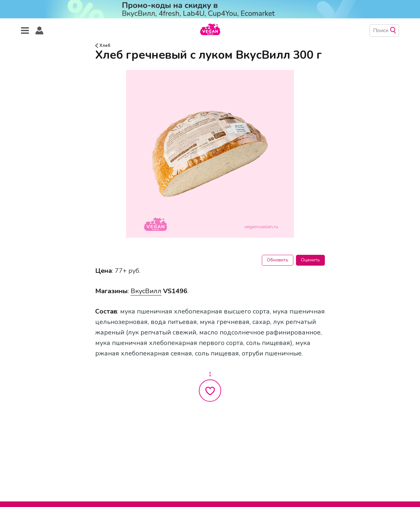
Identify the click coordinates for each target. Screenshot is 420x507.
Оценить (310, 260)
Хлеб (103, 46)
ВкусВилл (146, 291)
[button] (39, 31)
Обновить (278, 260)
